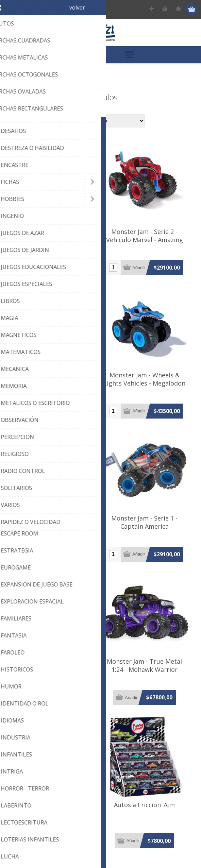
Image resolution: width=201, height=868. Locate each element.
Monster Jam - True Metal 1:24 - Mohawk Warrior (149, 680)
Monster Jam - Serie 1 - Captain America (149, 533)
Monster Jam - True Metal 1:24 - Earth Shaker (52, 680)
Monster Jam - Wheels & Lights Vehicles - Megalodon (149, 387)
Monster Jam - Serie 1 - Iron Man (52, 241)
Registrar (153, 9)
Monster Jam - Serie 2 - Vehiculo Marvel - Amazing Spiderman (149, 245)
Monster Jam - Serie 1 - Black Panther (52, 533)
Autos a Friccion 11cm (52, 822)
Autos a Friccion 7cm (149, 822)
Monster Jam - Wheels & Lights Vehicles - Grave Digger (52, 387)
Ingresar (166, 9)
